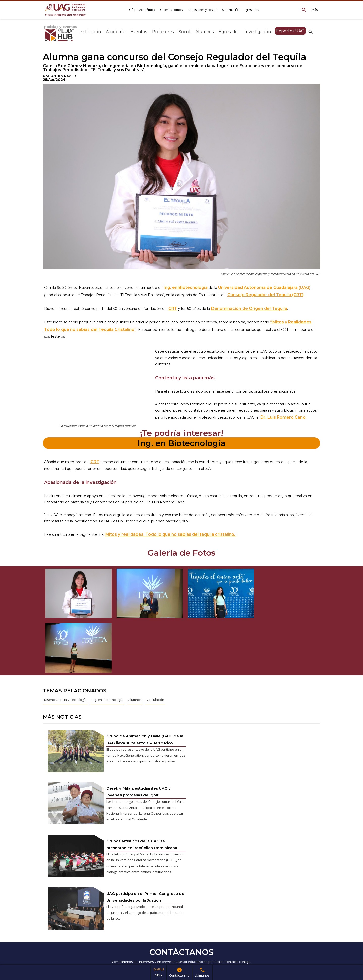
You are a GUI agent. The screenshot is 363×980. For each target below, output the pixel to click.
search (311, 32)
